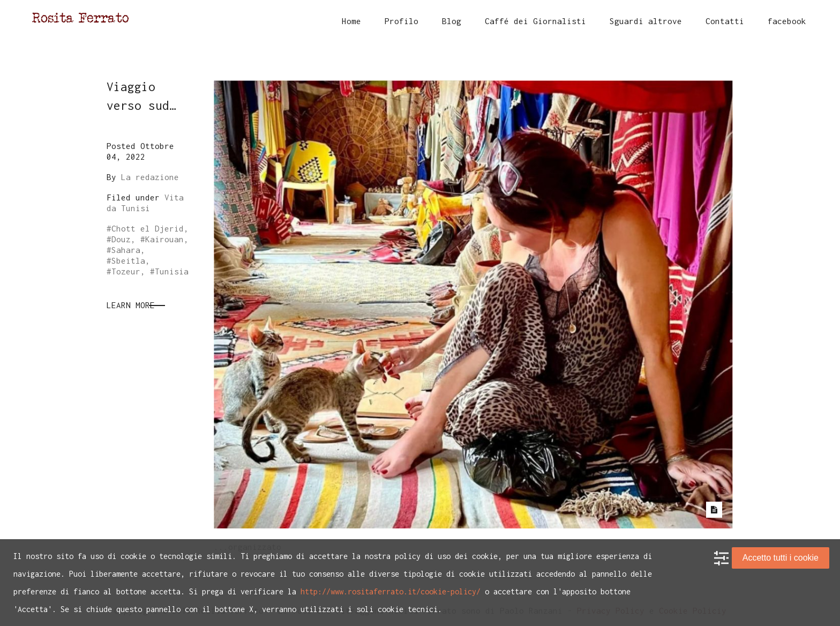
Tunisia (172, 271)
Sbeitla (128, 260)
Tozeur (126, 271)
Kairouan (164, 239)
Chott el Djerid (148, 228)
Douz (121, 239)
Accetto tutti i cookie (781, 558)
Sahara (126, 250)
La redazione (150, 177)
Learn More (131, 305)
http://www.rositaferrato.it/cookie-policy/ (391, 591)
